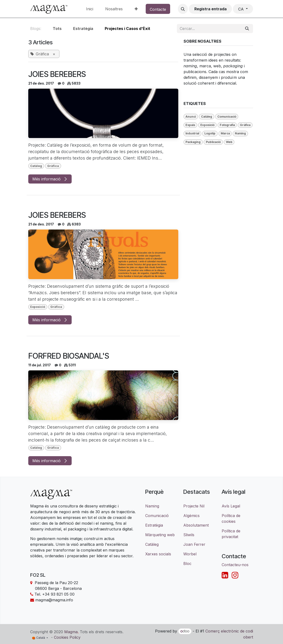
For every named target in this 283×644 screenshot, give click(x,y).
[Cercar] (247, 29)
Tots (57, 29)
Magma (71, 632)
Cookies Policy (67, 637)
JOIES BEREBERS (57, 74)
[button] (183, 9)
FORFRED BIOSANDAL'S (69, 356)
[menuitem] (90, 9)
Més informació (50, 179)
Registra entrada (211, 9)
